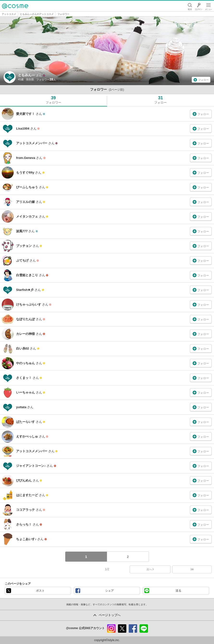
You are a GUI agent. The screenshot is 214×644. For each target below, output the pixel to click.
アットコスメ (9, 14)
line (144, 628)
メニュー (208, 6)
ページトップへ (110, 615)
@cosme (15, 6)
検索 (190, 6)
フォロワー (63, 14)
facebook (133, 628)
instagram (111, 628)
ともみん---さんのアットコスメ (37, 14)
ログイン (199, 6)
